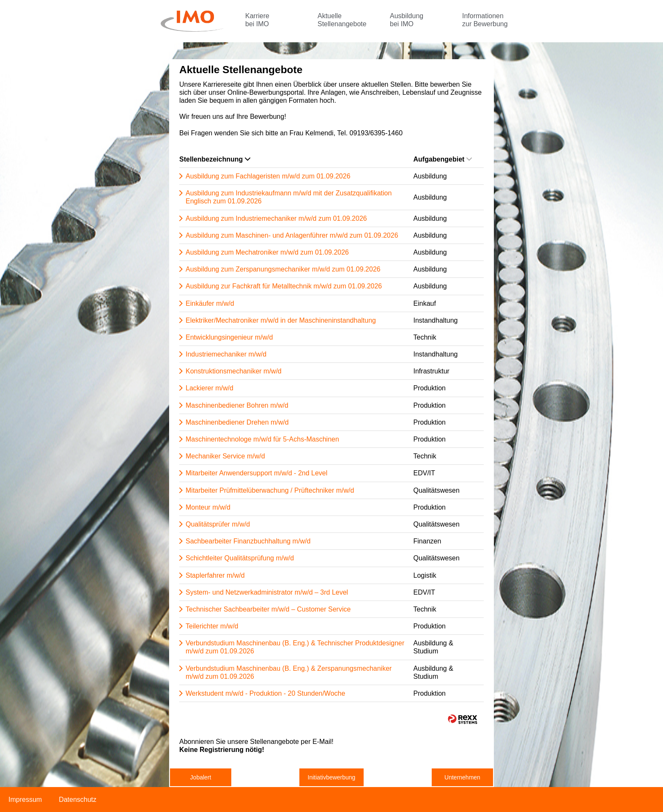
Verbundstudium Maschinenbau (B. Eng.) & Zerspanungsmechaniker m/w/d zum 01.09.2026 (289, 672)
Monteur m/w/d (208, 507)
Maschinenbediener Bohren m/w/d (237, 405)
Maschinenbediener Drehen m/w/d (237, 422)
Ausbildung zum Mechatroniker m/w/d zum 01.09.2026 (267, 252)
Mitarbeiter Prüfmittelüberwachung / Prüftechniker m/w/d (270, 490)
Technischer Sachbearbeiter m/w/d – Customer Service (268, 609)
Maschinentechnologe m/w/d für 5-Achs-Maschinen (262, 439)
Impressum (25, 800)
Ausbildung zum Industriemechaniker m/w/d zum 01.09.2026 (276, 218)
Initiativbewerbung (332, 777)
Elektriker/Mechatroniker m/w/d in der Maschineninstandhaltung (281, 320)
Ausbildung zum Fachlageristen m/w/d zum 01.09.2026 (268, 176)
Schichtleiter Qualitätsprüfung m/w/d (240, 558)
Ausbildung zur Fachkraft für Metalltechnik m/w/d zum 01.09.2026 (284, 286)
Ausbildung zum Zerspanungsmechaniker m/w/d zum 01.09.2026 (283, 269)
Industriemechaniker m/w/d (226, 354)
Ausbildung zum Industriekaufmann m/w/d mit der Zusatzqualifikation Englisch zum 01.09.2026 (289, 197)
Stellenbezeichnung (215, 159)
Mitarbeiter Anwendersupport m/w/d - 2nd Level (256, 473)
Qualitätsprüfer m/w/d (218, 524)
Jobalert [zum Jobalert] (201, 777)
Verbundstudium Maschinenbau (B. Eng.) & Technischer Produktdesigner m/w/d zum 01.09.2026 (295, 647)
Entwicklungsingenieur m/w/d (229, 337)
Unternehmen (462, 777)
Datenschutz (78, 800)
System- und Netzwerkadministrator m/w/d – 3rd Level (267, 592)
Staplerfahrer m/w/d (215, 575)
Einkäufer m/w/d (210, 303)
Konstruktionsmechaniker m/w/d (234, 371)
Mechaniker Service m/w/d (225, 456)
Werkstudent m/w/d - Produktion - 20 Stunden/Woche (265, 693)
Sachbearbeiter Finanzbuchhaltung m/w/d (248, 541)
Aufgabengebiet (443, 159)
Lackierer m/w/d (210, 388)
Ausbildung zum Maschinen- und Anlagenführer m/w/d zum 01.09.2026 (292, 235)
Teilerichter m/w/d (212, 626)
